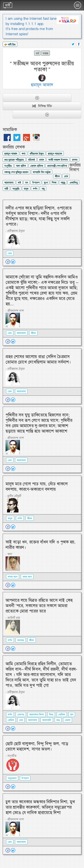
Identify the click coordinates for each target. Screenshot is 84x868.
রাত (58, 720)
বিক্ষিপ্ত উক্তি (42, 106)
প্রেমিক (11, 720)
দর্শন (35, 189)
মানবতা (21, 640)
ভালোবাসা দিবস (37, 715)
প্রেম (66, 176)
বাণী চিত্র (10, 45)
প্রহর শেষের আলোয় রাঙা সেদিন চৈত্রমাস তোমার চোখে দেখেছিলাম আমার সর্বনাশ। (38, 359)
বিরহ (51, 715)
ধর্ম (37, 53)
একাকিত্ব (73, 183)
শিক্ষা (54, 183)
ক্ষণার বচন (13, 577)
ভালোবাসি (47, 720)
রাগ (72, 715)
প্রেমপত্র (21, 715)
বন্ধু (43, 189)
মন (27, 183)
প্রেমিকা (62, 715)
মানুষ (26, 189)
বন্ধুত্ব (63, 183)
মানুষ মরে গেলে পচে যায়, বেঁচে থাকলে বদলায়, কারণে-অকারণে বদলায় (37, 487)
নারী (6, 189)
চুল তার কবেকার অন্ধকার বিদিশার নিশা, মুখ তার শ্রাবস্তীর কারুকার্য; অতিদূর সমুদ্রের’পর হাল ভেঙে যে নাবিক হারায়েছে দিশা (40, 807)
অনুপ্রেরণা (12, 778)
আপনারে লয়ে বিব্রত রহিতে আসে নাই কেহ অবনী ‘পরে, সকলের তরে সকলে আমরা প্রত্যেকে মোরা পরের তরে (39, 606)
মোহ (10, 253)
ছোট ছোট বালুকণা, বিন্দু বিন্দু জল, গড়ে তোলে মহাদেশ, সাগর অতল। (37, 746)
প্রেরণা (68, 720)
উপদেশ (36, 183)
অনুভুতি (16, 189)
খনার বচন (27, 577)
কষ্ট (19, 183)
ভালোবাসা (9, 183)
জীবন (57, 176)
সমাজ (45, 53)
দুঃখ (46, 183)
